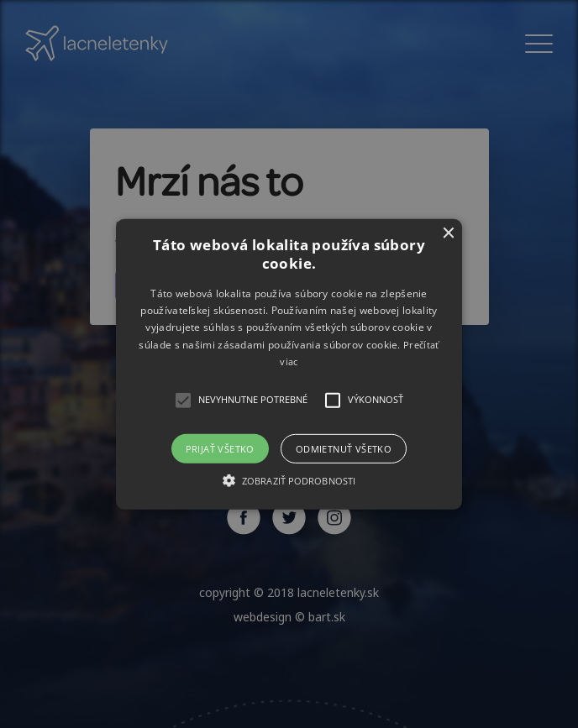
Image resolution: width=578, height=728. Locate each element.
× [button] (447, 233)
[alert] (289, 364)
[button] (289, 364)
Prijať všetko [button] (220, 448)
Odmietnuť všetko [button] (344, 448)
